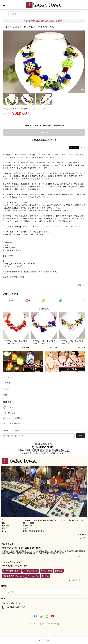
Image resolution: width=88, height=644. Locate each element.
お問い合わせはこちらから (34, 531)
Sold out (44, 132)
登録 (81, 436)
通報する (81, 285)
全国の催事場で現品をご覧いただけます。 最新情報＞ (44, 21)
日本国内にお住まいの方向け (44, 140)
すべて (11, 301)
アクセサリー (9, 383)
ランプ (6, 389)
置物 (5, 395)
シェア (83, 147)
